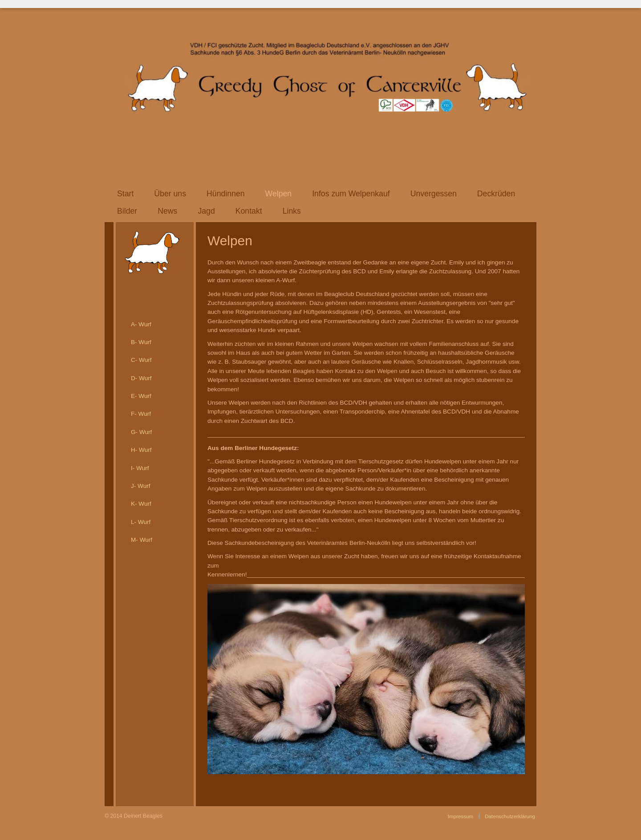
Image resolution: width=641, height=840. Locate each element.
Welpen (279, 194)
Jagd (206, 211)
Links (292, 211)
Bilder (127, 211)
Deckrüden (496, 194)
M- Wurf (142, 540)
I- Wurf (140, 468)
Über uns (170, 194)
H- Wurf (141, 450)
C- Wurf (141, 360)
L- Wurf (141, 522)
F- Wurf (141, 414)
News (167, 211)
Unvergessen (434, 194)
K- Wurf (141, 504)
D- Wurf (141, 378)
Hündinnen (226, 194)
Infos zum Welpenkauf (351, 194)
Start (125, 194)
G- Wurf (141, 432)
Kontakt (249, 211)
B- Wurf (141, 342)
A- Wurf (141, 324)
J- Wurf (141, 486)
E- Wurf (141, 396)
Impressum (460, 816)
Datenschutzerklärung (510, 816)
